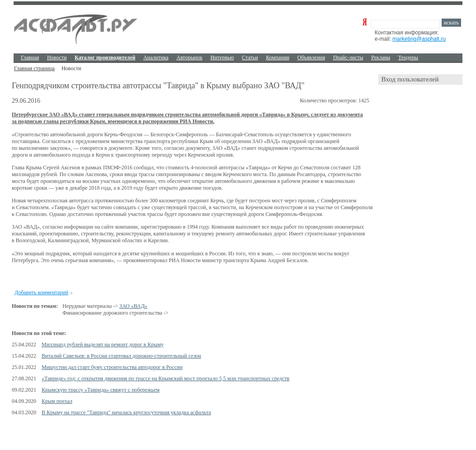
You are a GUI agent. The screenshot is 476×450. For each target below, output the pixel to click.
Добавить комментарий (41, 292)
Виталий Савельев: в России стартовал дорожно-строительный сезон (121, 356)
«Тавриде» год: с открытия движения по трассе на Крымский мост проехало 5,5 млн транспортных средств (166, 378)
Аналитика (156, 57)
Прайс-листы (348, 57)
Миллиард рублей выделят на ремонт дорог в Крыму (103, 345)
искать (451, 23)
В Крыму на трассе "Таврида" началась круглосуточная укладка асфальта (126, 412)
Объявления (311, 57)
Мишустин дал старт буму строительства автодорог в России (112, 367)
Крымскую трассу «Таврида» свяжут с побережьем (101, 390)
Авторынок (189, 57)
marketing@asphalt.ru (419, 39)
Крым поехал (57, 401)
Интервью (222, 57)
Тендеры (408, 57)
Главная (30, 57)
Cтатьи (250, 57)
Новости (57, 57)
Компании (278, 57)
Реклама (381, 57)
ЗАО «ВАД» (133, 306)
